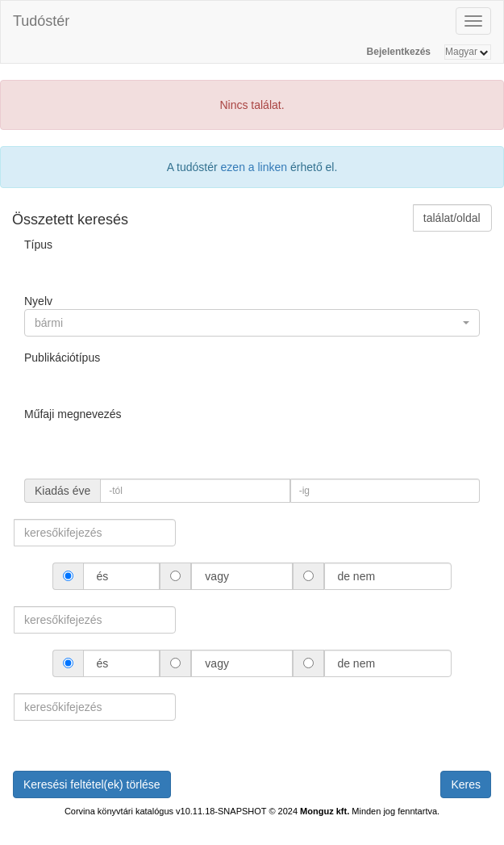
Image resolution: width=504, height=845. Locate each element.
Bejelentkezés (399, 52)
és (103, 576)
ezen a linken (254, 167)
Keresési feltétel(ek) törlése (92, 784)
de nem (356, 576)
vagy (217, 576)
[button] (252, 323)
